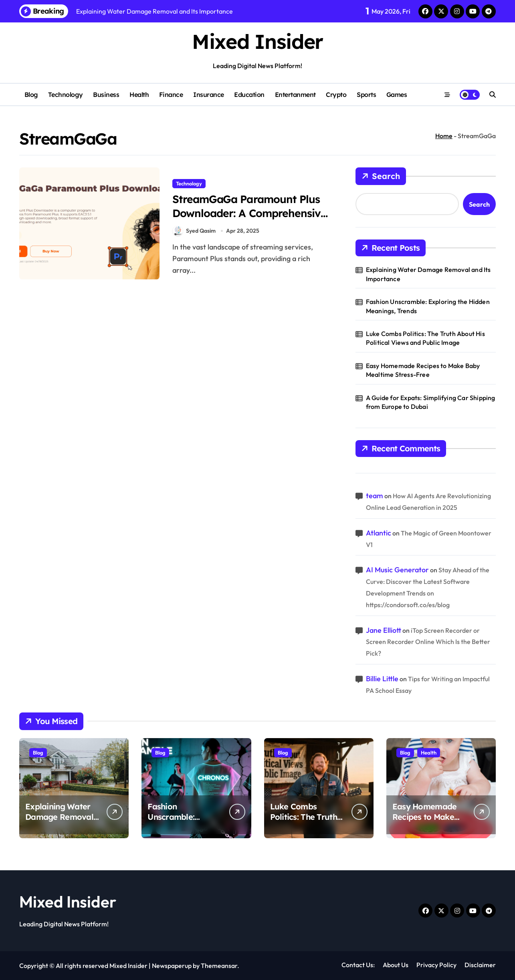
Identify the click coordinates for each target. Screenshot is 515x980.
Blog (31, 95)
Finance (171, 95)
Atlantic (379, 533)
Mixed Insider (257, 41)
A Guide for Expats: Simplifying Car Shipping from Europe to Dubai (431, 402)
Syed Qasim (194, 231)
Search (381, 176)
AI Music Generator (397, 570)
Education (249, 95)
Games (397, 95)
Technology (65, 95)
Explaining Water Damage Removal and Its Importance (428, 274)
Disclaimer (480, 965)
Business (106, 95)
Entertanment (295, 95)
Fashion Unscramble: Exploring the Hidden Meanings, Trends (428, 306)
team (375, 496)
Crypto (336, 95)
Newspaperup (172, 966)
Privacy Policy (436, 965)
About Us (396, 965)
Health (139, 95)
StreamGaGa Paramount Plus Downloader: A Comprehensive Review (251, 213)
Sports (366, 95)
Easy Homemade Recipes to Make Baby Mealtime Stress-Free (423, 370)
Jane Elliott (384, 630)
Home (444, 136)
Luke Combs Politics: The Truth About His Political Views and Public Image (425, 338)
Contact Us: (358, 965)
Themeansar (219, 966)
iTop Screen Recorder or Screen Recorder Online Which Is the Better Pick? (428, 642)
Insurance (209, 95)
